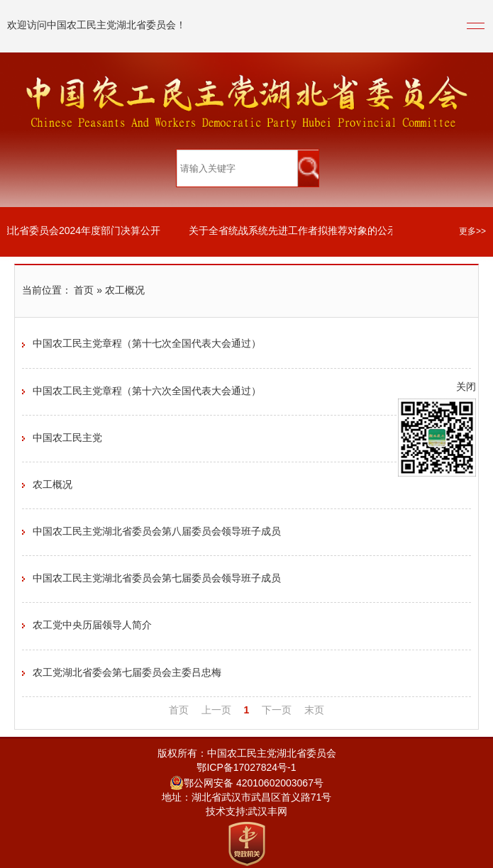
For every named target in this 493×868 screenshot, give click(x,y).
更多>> (472, 232)
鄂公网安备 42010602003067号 (246, 784)
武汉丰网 (267, 812)
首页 (84, 291)
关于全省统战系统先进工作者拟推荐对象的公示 (294, 232)
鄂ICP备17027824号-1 (246, 768)
